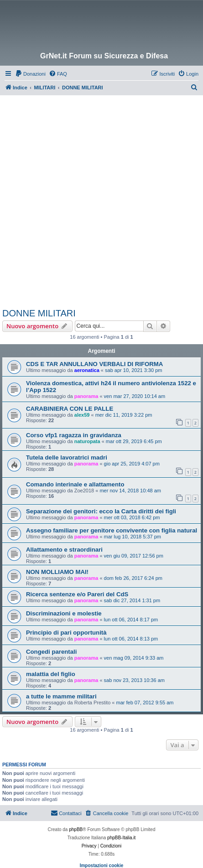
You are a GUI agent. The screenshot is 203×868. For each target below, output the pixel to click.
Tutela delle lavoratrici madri (67, 457)
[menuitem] (30, 74)
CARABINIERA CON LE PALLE (70, 409)
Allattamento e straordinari (64, 550)
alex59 (82, 415)
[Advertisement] (101, 201)
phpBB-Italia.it (121, 838)
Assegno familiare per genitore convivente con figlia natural (112, 530)
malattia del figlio (51, 674)
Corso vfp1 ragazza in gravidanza (74, 435)
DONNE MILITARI (39, 313)
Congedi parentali (51, 652)
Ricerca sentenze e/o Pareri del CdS (77, 594)
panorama (86, 396)
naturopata (87, 441)
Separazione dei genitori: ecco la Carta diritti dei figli (101, 511)
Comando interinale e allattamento (75, 484)
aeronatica (87, 370)
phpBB (76, 829)
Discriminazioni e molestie (64, 613)
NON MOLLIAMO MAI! (57, 572)
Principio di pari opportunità (66, 633)
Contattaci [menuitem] (66, 813)
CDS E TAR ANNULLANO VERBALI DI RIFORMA (94, 364)
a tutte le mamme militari (61, 696)
